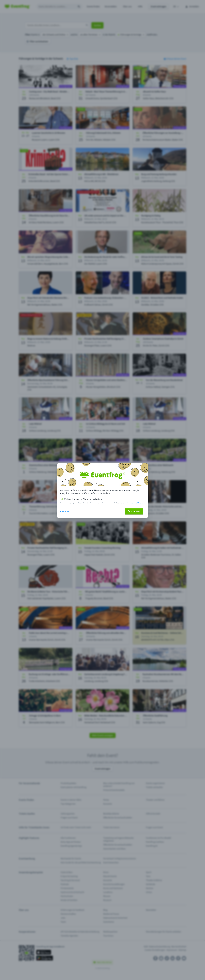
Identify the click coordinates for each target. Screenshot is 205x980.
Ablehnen (65, 511)
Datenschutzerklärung (135, 503)
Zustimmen (134, 511)
